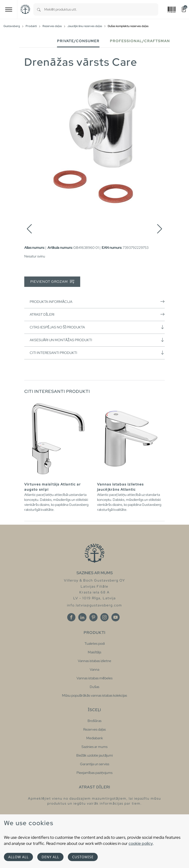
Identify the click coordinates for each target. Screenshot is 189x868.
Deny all (50, 857)
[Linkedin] (82, 617)
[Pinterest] (93, 617)
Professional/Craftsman (140, 41)
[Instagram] (104, 617)
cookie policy (141, 843)
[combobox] (101, 9)
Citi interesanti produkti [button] (97, 353)
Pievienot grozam (52, 282)
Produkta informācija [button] (97, 302)
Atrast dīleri (97, 314)
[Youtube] (116, 617)
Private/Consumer (78, 41)
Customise (83, 857)
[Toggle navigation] (9, 9)
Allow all (18, 857)
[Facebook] (71, 617)
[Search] (39, 9)
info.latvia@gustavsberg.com (94, 605)
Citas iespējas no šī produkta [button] (97, 327)
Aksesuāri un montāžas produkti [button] (97, 340)
